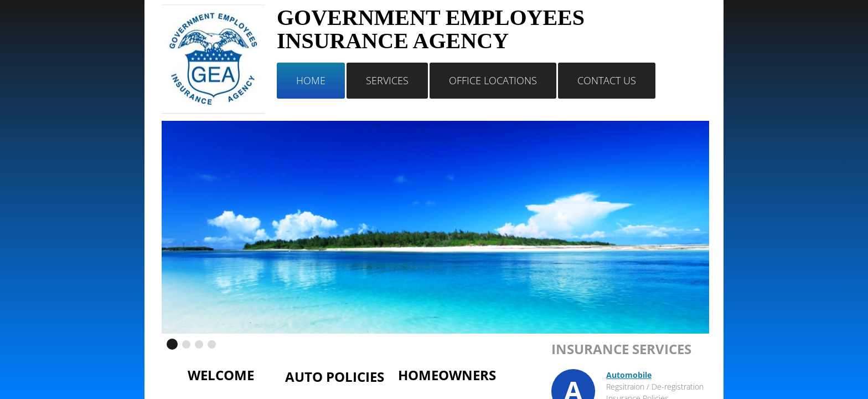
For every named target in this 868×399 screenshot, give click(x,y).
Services (387, 80)
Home (311, 80)
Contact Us (607, 80)
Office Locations (493, 80)
